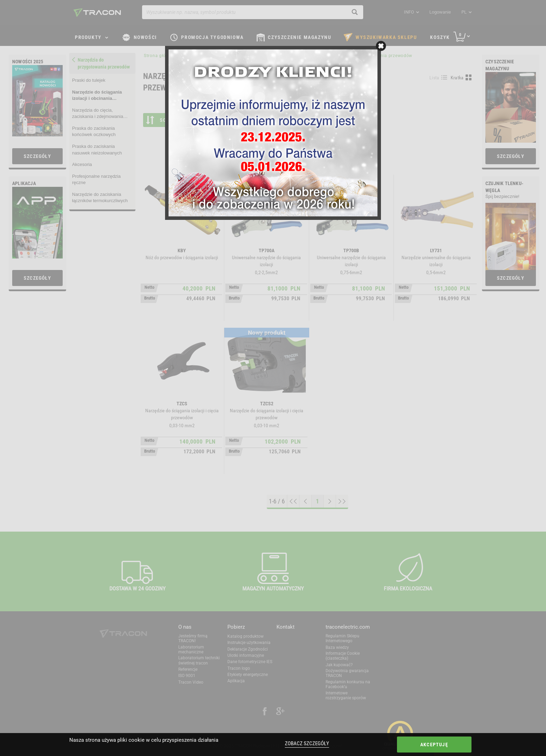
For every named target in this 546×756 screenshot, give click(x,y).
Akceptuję (434, 745)
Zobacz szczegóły (307, 743)
